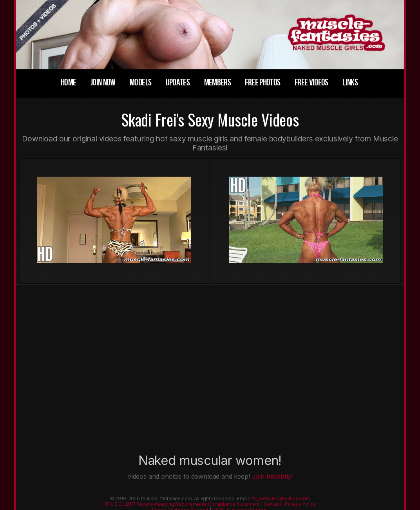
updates (178, 82)
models (140, 82)
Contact (272, 504)
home (68, 82)
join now (103, 82)
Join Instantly (272, 476)
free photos (262, 82)
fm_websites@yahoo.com (281, 498)
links (350, 82)
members (218, 82)
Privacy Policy (301, 504)
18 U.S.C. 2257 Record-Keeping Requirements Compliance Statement (182, 504)
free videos (311, 82)
